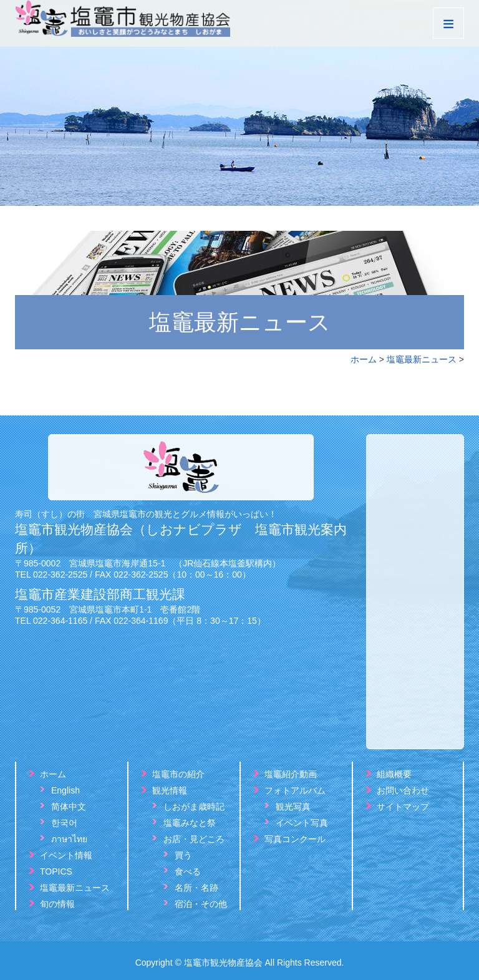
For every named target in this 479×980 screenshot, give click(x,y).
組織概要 (394, 774)
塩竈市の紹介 (178, 774)
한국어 (64, 823)
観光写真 (293, 807)
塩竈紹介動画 (291, 774)
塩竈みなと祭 (190, 823)
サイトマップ (403, 807)
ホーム (364, 359)
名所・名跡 (196, 888)
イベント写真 (302, 823)
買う (183, 855)
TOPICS (56, 871)
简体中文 (69, 807)
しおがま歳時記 (194, 807)
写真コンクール (295, 839)
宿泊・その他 (201, 904)
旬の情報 (57, 904)
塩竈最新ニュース (422, 359)
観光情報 (170, 790)
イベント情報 (66, 855)
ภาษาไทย (69, 839)
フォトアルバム (295, 790)
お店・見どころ (194, 839)
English (65, 790)
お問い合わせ (403, 790)
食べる (188, 871)
